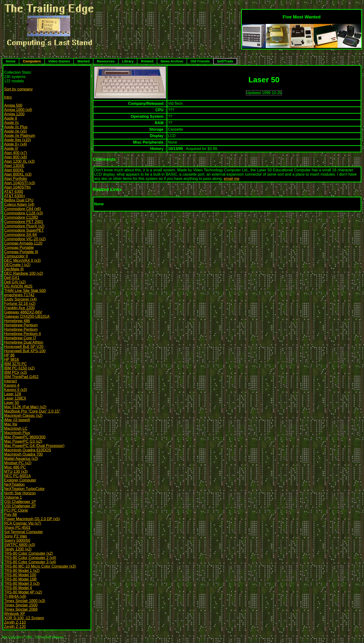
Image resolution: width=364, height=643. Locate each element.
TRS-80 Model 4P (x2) (23, 592)
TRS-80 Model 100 (20, 575)
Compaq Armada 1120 (23, 243)
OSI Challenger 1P (20, 502)
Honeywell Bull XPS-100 (25, 351)
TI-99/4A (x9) (15, 596)
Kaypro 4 (12, 385)
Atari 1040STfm (17, 187)
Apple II (11, 118)
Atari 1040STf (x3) (20, 183)
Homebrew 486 (17, 321)
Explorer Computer (20, 480)
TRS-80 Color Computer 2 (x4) (30, 558)
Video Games (59, 61)
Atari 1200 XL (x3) (19, 161)
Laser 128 (13, 394)
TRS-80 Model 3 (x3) (22, 584)
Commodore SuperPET (24, 230)
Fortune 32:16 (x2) (20, 304)
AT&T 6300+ (15, 196)
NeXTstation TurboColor (24, 489)
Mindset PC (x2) (18, 463)
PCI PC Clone (16, 510)
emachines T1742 (19, 295)
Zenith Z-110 (15, 622)
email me (231, 179)
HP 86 (9, 355)
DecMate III (14, 269)
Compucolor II (16, 256)
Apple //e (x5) (15, 131)
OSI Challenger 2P (20, 506)
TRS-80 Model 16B (20, 579)
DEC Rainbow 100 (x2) (24, 273)
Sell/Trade (225, 61)
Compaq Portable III (21, 252)
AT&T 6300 (14, 192)
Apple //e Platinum (20, 136)
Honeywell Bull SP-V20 (24, 347)
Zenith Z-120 (15, 627)
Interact (10, 381)
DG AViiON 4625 (18, 286)
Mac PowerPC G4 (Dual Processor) (34, 446)
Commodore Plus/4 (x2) (24, 226)
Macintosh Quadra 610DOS (28, 450)
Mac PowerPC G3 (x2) (23, 441)
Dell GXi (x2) (15, 282)
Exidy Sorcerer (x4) (20, 299)
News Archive (172, 61)
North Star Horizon (20, 493)
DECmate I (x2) (17, 265)
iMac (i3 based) (17, 420)
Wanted (84, 61)
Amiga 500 (13, 105)
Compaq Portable (19, 248)
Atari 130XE (14, 166)
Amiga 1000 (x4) (18, 110)
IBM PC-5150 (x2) (19, 368)
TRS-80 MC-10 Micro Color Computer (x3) (40, 566)
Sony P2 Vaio (16, 536)
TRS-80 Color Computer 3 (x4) (30, 562)
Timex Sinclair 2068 (21, 609)
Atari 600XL (14, 170)
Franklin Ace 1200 (19, 308)
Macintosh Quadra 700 (23, 454)
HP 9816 (11, 360)
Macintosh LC (16, 428)
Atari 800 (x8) (16, 157)
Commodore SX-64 (20, 235)
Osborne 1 (13, 497)
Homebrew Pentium (21, 325)
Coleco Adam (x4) (19, 204)
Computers (32, 61)
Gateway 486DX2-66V (23, 312)
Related (147, 61)
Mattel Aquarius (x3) (21, 459)
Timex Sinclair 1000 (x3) (25, 601)
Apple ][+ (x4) (16, 144)
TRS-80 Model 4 (18, 588)
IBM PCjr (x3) (16, 372)
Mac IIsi (11, 424)
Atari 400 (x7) (16, 153)
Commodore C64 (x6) (22, 209)
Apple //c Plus (16, 127)
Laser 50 (11, 403)
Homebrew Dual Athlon (24, 342)
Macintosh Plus (17, 433)
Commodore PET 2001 (24, 222)
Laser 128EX (15, 398)
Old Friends (200, 61)
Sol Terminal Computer (23, 532)
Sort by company (18, 89)
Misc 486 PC (15, 467)
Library (128, 61)
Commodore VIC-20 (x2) (25, 239)
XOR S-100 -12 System (24, 618)
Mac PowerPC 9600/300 (25, 437)
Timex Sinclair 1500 (21, 605)
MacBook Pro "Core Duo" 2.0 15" (32, 411)
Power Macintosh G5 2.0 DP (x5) (32, 519)
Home (11, 61)
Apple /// (11, 148)
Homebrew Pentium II (22, 334)
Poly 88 (10, 515)
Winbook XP (15, 614)
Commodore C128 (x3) (24, 213)
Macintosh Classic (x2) (23, 416)
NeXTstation (14, 484)
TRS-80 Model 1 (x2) (22, 571)
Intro (8, 97)
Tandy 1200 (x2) (18, 549)
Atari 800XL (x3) (18, 174)
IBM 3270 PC (15, 364)
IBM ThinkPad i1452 (21, 377)
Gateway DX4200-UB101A (27, 316)
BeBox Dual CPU (19, 200)
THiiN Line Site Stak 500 (25, 291)
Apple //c (11, 123)
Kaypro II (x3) (16, 390)
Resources (106, 61)
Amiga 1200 (14, 114)
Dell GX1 (12, 278)
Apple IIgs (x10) (17, 140)
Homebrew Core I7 (20, 338)
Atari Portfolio (16, 179)
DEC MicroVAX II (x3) (22, 260)
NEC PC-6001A (17, 476)
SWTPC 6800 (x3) (20, 545)
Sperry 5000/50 (17, 540)
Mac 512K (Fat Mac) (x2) (25, 407)
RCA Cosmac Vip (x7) (23, 523)
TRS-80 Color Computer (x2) (29, 553)
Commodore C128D (21, 217)
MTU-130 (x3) (16, 472)
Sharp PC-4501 (17, 528)
